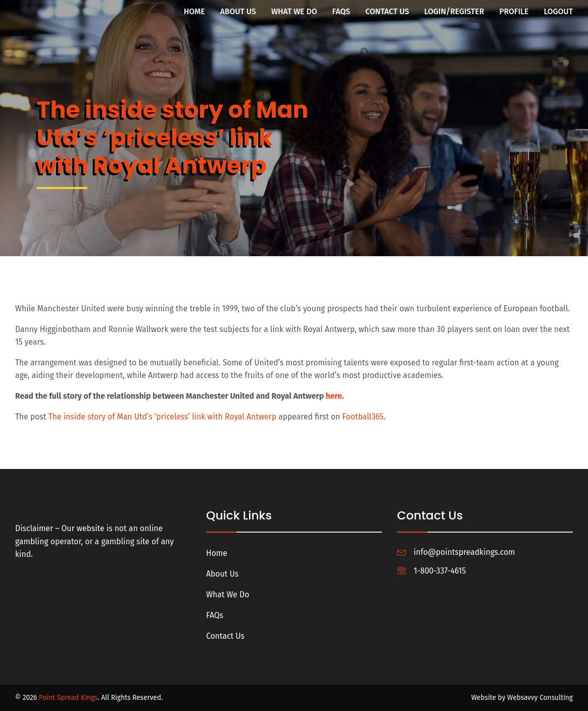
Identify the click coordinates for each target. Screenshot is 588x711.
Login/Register (454, 11)
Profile (514, 11)
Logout (558, 11)
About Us (238, 11)
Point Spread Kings (68, 698)
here (334, 396)
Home (194, 11)
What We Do (294, 11)
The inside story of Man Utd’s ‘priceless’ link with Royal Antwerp (163, 417)
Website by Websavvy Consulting (522, 698)
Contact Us (387, 11)
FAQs (341, 11)
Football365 (363, 417)
